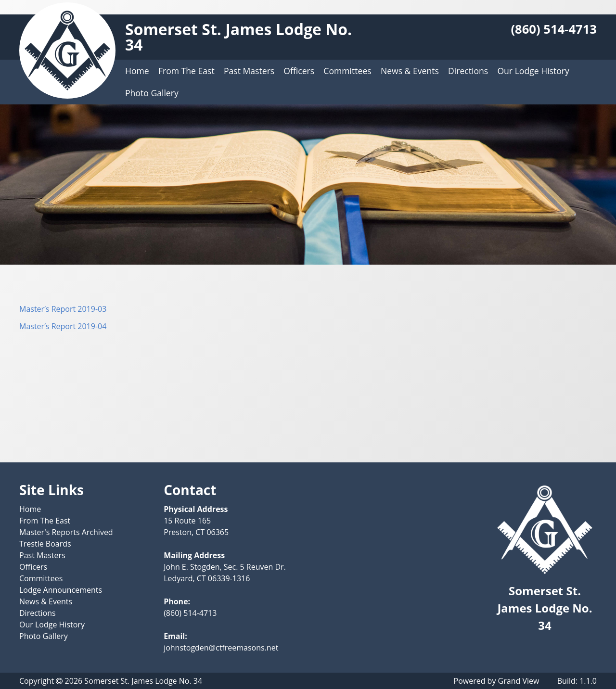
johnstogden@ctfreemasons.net (221, 648)
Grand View (519, 681)
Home (137, 71)
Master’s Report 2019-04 (63, 326)
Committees (347, 71)
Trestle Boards (45, 544)
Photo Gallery (152, 93)
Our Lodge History (533, 71)
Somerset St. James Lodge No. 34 (238, 37)
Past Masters (249, 71)
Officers (299, 71)
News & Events (410, 71)
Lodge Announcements (61, 590)
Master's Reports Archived (66, 532)
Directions (468, 71)
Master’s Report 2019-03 (63, 309)
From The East (186, 71)
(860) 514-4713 (554, 29)
